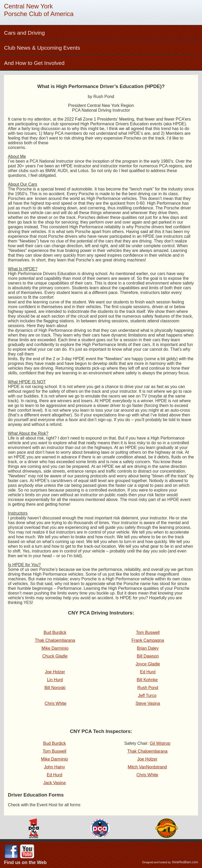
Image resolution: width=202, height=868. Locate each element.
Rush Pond (148, 688)
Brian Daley (148, 648)
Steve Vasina (148, 703)
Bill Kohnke (147, 680)
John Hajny (54, 767)
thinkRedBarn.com (185, 862)
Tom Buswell (148, 632)
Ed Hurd (148, 672)
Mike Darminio (54, 759)
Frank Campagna (148, 640)
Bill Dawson (148, 656)
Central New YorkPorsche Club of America (39, 10)
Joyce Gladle (148, 664)
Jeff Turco (147, 696)
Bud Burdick (54, 743)
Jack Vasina (55, 783)
